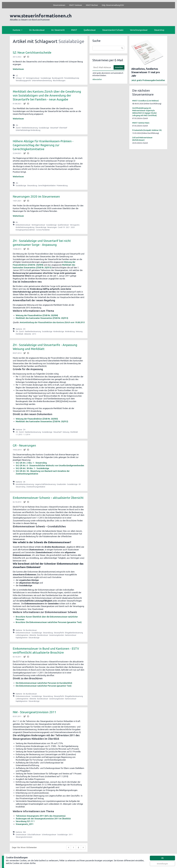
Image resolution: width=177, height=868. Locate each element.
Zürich (18, 128)
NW (24, 832)
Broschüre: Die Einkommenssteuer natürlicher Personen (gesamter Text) (49, 622)
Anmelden (119, 67)
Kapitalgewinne (22, 638)
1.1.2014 (27, 434)
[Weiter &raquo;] (83, 847)
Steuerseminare (59, 5)
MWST (74, 30)
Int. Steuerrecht (58, 30)
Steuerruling (21, 487)
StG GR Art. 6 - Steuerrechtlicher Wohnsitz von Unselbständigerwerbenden (50, 465)
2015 (34, 334)
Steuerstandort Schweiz (113, 30)
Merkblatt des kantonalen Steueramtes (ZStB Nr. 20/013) (42, 318)
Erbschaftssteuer (34, 835)
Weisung (79, 331)
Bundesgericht (58, 78)
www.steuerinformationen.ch (41, 16)
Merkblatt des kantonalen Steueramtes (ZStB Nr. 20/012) (42, 421)
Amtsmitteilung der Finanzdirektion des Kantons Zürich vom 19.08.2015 (52, 322)
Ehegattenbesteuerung (74, 633)
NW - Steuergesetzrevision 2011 (34, 712)
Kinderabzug (70, 331)
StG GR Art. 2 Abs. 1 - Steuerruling (31, 463)
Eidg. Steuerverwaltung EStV (113, 5)
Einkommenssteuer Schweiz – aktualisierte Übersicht (48, 498)
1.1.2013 (19, 434)
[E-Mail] (102, 67)
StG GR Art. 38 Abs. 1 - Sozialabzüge (32, 468)
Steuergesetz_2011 (25, 824)
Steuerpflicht (59, 633)
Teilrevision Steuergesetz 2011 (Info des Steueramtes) (41, 816)
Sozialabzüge (46, 78)
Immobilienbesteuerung (25, 484)
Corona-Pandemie (43, 230)
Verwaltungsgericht (23, 81)
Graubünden (61, 484)
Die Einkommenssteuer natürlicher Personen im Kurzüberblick (44, 683)
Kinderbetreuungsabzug (25, 227)
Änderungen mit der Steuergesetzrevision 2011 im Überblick (43, 819)
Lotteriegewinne (22, 635)
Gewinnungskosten (57, 635)
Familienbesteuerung (30, 128)
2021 (68, 227)
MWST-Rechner (92, 5)
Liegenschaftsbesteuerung (45, 484)
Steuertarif (54, 128)
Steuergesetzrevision (24, 837)
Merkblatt (19, 334)
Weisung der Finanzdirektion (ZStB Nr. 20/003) (37, 419)
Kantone (19, 329)
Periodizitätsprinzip (72, 78)
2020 (73, 227)
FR (17, 222)
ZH (17, 125)
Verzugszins (75, 225)
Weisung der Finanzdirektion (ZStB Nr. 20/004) (37, 315)
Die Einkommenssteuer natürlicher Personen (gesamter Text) (44, 686)
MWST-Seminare (76, 5)
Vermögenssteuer (33, 78)
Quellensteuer (90, 30)
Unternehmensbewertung (42, 81)
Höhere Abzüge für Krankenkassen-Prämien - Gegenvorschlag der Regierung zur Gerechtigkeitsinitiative (43, 145)
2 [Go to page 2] (78, 847)
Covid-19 (61, 227)
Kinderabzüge (59, 331)
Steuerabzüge (41, 227)
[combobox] (108, 48)
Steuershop (159, 30)
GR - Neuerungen (24, 445)
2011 (71, 835)
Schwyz (19, 78)
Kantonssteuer (71, 635)
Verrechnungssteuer (139, 30)
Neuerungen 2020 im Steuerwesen (36, 197)
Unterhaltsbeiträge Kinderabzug (28, 130)
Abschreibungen (59, 81)
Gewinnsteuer (21, 835)
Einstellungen (162, 864)
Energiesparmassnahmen (25, 230)
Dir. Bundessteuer (37, 30)
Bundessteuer (43, 635)
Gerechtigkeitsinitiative (47, 186)
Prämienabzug (62, 186)
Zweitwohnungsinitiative (36, 487)
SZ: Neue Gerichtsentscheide (32, 53)
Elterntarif (63, 128)
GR (24, 482)
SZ (17, 76)
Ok (162, 858)
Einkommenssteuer (23, 225)
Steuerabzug (32, 186)
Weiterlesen (18, 69)
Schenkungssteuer (49, 835)
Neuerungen (52, 227)
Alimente (28, 334)
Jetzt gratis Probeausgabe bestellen (148, 80)
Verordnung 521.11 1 (25, 821)
